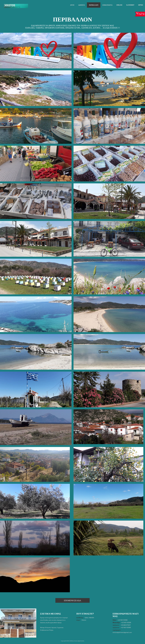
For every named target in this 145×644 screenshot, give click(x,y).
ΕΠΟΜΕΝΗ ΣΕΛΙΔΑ (72, 600)
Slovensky (130, 5)
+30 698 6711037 (126, 625)
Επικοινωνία (107, 5)
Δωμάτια (82, 5)
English (119, 5)
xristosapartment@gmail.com (122, 632)
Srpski (141, 5)
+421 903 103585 (122, 620)
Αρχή (72, 5)
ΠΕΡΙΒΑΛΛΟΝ (94, 5)
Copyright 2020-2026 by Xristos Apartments (72, 641)
